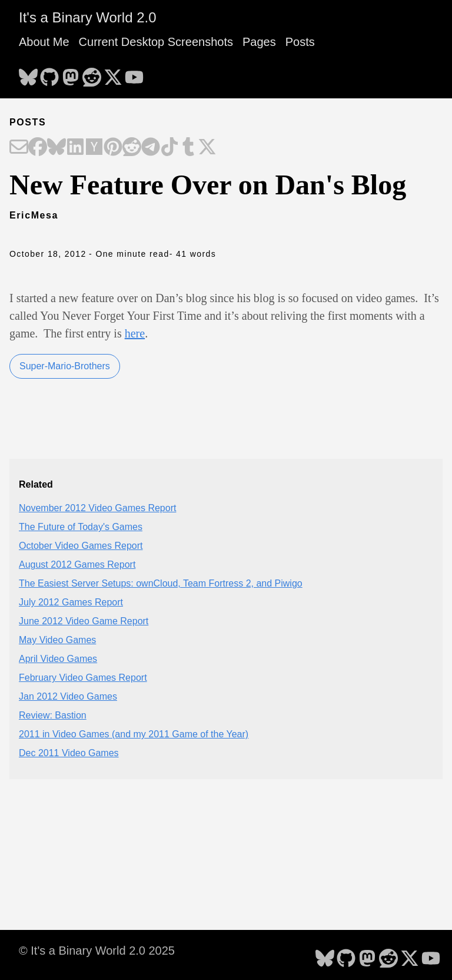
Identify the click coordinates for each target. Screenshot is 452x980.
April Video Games (58, 659)
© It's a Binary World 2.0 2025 (97, 951)
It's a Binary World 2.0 (88, 17)
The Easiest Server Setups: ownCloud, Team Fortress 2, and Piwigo (161, 583)
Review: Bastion (53, 715)
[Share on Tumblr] (188, 148)
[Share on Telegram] (151, 148)
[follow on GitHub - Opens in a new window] (49, 74)
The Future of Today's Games (81, 527)
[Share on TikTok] (169, 148)
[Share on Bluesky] (56, 148)
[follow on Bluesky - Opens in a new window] (28, 74)
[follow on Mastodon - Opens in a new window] (71, 74)
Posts (300, 42)
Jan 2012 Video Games (68, 696)
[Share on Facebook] (38, 148)
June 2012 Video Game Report (84, 621)
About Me (44, 42)
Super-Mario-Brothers (65, 366)
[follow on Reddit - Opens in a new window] (92, 74)
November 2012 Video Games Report (97, 508)
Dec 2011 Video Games (69, 753)
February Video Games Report (83, 678)
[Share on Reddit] (132, 148)
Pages (259, 42)
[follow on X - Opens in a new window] (113, 74)
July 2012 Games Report (71, 602)
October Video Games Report (81, 546)
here (135, 333)
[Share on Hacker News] (94, 148)
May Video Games (57, 640)
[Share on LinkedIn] (75, 148)
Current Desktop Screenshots (156, 42)
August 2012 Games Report (77, 565)
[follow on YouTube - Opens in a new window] (134, 74)
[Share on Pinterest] (113, 148)
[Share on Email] (19, 148)
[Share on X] (207, 148)
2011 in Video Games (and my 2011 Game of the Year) (134, 734)
